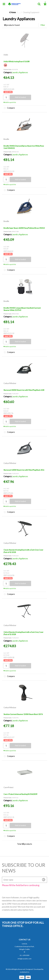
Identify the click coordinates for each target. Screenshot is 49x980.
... (19, 12)
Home (12, 12)
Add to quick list (10, 102)
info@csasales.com (25, 959)
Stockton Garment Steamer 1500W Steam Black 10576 (23, 714)
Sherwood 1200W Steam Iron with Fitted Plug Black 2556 (24, 470)
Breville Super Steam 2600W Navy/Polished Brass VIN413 (24, 228)
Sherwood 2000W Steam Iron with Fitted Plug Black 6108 (24, 390)
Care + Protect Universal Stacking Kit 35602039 (20, 794)
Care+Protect (8, 787)
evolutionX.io (25, 972)
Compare (9, 108)
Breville (6, 139)
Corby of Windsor (10, 383)
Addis (6, 55)
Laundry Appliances (20, 72)
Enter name (3, 877)
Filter (43, 25)
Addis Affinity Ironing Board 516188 (16, 62)
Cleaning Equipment (31, 12)
